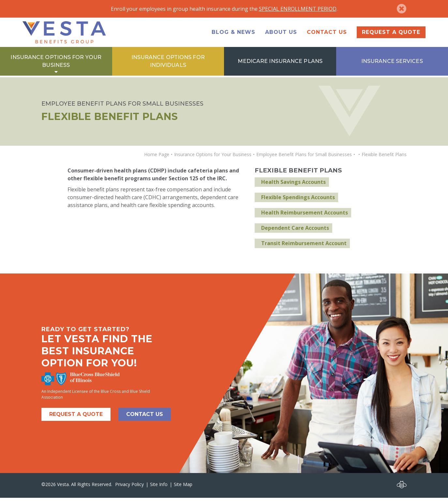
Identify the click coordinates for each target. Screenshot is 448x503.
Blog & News (233, 36)
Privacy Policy (129, 489)
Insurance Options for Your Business (56, 68)
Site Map (183, 489)
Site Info (159, 489)
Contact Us (327, 36)
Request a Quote (391, 36)
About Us (281, 36)
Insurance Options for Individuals (168, 68)
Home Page (157, 159)
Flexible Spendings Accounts (298, 202)
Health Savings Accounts (293, 187)
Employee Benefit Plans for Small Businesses (304, 159)
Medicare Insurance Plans (280, 68)
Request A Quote (76, 419)
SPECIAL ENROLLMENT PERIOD (298, 9)
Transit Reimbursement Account (304, 248)
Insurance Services (392, 68)
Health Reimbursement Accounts (305, 218)
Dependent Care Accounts (295, 233)
